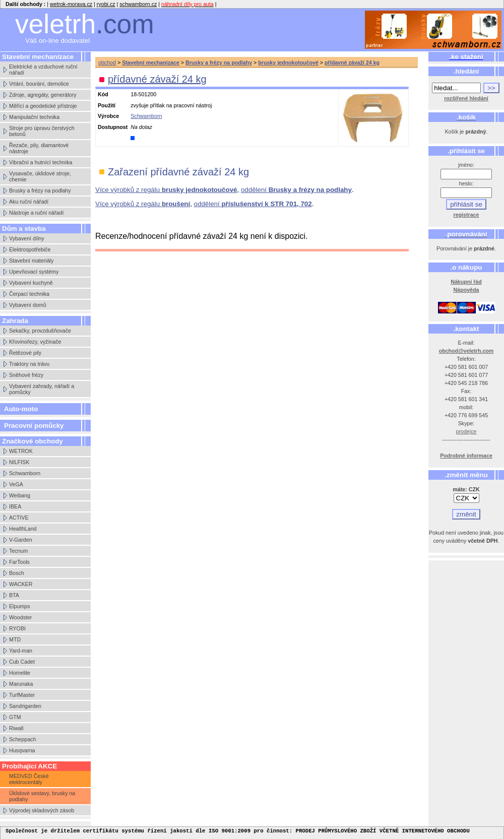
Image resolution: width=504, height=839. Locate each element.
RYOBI (17, 628)
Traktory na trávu (29, 364)
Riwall (16, 728)
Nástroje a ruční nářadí (36, 213)
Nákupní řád (466, 282)
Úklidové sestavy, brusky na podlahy (42, 796)
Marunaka (21, 684)
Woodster (20, 617)
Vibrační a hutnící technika (41, 162)
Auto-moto (21, 409)
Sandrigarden (25, 706)
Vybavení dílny (27, 238)
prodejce (466, 431)
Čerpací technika (29, 294)
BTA (14, 595)
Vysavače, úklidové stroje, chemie (40, 176)
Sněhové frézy (26, 375)
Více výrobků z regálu (166, 190)
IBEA (15, 506)
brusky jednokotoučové (288, 62)
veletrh (85, 24)
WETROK (21, 451)
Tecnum (18, 551)
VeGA (16, 484)
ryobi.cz (106, 4)
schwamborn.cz (138, 4)
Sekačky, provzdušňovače (40, 331)
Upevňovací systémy (34, 272)
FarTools (19, 562)
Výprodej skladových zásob (42, 810)
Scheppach (22, 739)
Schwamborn (25, 473)
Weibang (20, 495)
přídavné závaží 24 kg (352, 62)
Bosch (17, 573)
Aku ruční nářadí (29, 202)
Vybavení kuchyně (31, 283)
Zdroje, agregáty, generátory (43, 95)
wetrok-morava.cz (71, 4)
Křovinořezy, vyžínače (35, 342)
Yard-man (21, 651)
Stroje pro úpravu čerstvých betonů (42, 131)
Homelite (20, 673)
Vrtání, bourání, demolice (39, 84)
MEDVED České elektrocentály (29, 779)
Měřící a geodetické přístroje (43, 106)
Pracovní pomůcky (34, 426)
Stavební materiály (31, 261)
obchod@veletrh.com (466, 351)
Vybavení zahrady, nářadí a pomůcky (42, 389)
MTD (15, 639)
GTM (15, 717)
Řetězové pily (25, 353)
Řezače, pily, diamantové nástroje (39, 148)
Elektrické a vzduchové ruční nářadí (43, 70)
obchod (107, 62)
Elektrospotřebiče (30, 249)
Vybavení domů (28, 305)
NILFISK (19, 462)
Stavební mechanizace (151, 62)
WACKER (21, 584)
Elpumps (19, 606)
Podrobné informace (466, 456)
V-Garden (21, 540)
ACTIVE (19, 518)
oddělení (296, 190)
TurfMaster (22, 695)
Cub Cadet (22, 662)
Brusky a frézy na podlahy (40, 190)
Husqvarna (22, 750)
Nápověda (466, 290)
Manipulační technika (34, 117)
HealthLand (23, 529)
